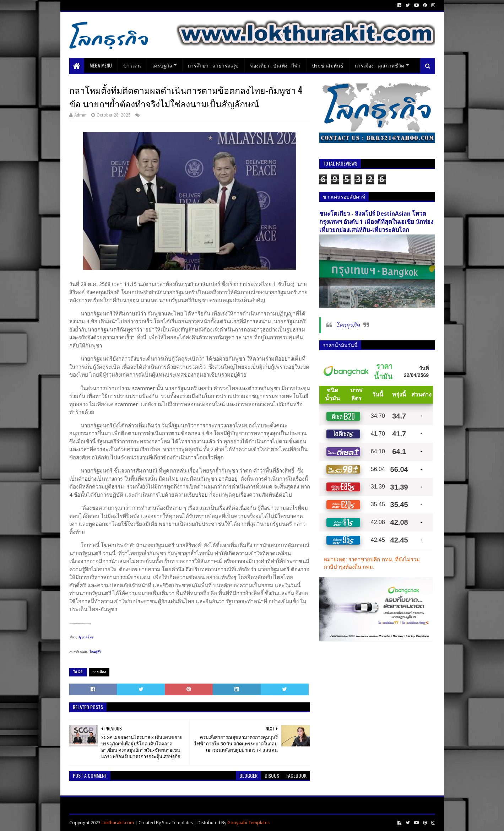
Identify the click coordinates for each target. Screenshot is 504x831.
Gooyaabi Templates (248, 823)
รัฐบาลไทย (85, 637)
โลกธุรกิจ (348, 325)
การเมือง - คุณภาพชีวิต (380, 65)
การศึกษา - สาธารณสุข (213, 65)
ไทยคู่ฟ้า (95, 652)
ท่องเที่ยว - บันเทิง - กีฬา (275, 65)
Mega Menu (101, 65)
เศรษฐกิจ (162, 65)
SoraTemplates (177, 823)
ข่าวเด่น (132, 65)
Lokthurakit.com (118, 823)
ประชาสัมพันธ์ (328, 65)
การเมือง (99, 672)
